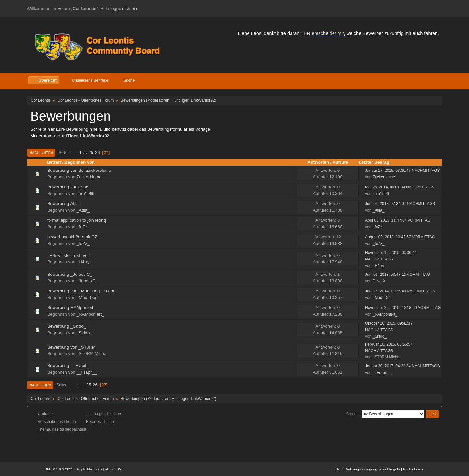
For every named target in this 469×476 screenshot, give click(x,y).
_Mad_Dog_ (88, 297)
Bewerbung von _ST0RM (71, 347)
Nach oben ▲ (414, 469)
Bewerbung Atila (63, 204)
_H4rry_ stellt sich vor (68, 255)
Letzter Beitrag (374, 162)
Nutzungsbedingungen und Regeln (373, 469)
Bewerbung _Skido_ (67, 326)
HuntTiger (180, 100)
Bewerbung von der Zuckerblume (79, 170)
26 (98, 152)
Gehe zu (353, 414)
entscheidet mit (328, 33)
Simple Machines (89, 469)
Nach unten (41, 153)
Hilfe (339, 469)
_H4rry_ (84, 262)
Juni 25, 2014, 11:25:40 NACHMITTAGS (400, 291)
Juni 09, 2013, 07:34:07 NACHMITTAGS (400, 204)
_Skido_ (84, 333)
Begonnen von (83, 162)
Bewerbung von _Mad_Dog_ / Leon (81, 291)
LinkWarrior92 (203, 100)
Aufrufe (340, 162)
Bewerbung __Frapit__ (69, 366)
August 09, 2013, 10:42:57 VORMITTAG (400, 237)
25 (91, 152)
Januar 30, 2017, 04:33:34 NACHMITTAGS (403, 366)
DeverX (379, 281)
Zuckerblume (89, 177)
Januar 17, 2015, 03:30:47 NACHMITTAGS (403, 171)
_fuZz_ (83, 227)
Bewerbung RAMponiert (70, 308)
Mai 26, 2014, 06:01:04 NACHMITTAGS (400, 187)
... (86, 152)
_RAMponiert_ (90, 314)
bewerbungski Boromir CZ (72, 237)
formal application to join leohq (77, 220)
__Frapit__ (87, 372)
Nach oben (40, 385)
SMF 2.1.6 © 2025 (59, 469)
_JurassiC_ (87, 281)
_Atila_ (83, 210)
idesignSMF (114, 469)
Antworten (318, 162)
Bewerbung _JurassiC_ (70, 274)
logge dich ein (124, 9)
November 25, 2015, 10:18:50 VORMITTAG (403, 308)
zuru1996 (86, 193)
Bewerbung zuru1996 (68, 187)
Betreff (54, 162)
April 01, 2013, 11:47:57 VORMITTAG (398, 220)
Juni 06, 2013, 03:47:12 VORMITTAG (398, 275)
